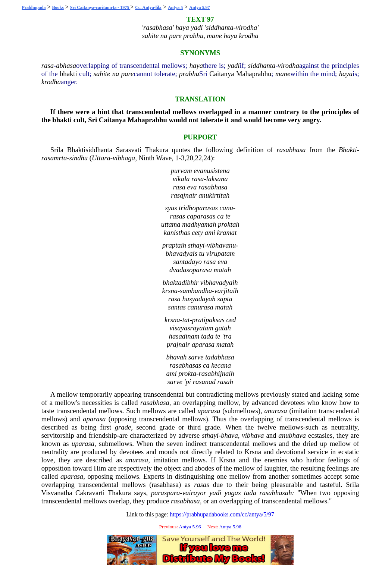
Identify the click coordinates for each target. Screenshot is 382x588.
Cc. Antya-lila (148, 7)
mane (283, 74)
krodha (51, 82)
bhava (229, 435)
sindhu (78, 158)
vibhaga (124, 158)
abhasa (66, 65)
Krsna (253, 452)
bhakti (68, 74)
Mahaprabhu (254, 74)
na (116, 74)
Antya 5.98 (230, 527)
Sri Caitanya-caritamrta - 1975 (100, 7)
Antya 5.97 (199, 7)
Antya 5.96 (190, 527)
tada (250, 493)
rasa (48, 65)
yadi (234, 65)
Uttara (101, 158)
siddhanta (262, 65)
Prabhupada (34, 7)
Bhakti (348, 150)
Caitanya (222, 74)
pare (128, 74)
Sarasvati (129, 150)
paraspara (166, 493)
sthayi (210, 435)
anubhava (292, 435)
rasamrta (54, 158)
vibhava (253, 435)
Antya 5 (175, 7)
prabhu (189, 74)
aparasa (94, 419)
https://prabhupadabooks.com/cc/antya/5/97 (222, 514)
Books (58, 7)
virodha (289, 65)
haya (196, 65)
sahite (102, 74)
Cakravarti (90, 493)
